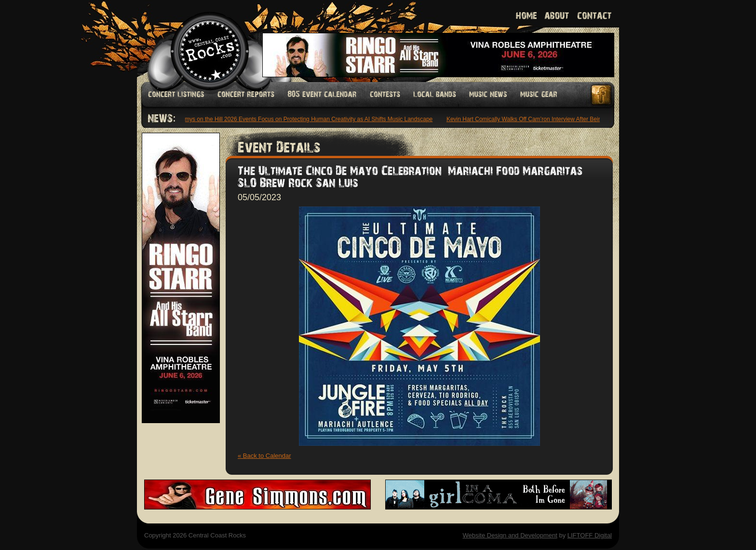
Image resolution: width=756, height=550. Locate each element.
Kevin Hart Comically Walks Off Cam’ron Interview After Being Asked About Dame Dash (560, 119)
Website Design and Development (510, 535)
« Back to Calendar (264, 456)
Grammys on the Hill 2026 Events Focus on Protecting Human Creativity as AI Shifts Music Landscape (302, 119)
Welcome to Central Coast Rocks (198, 41)
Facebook (602, 95)
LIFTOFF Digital (590, 535)
